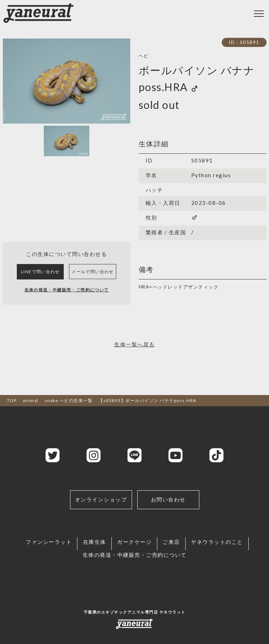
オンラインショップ (101, 511)
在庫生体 (93, 553)
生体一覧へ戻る (134, 356)
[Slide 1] (67, 141)
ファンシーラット (46, 553)
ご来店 (173, 553)
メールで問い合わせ (93, 277)
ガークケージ (134, 553)
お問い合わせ (168, 511)
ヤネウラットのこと (220, 553)
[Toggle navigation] (259, 14)
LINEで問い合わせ (41, 277)
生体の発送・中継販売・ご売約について (66, 301)
